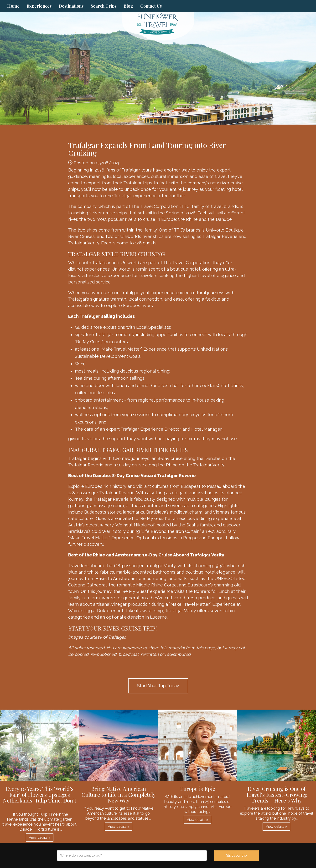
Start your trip (236, 855)
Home (13, 6)
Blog (128, 6)
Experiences (39, 6)
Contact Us (151, 6)
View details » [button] (40, 838)
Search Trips (104, 6)
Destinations (71, 6)
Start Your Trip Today (158, 686)
